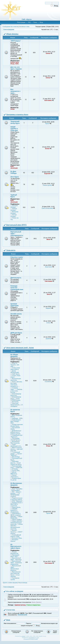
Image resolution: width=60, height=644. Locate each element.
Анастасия (48, 267)
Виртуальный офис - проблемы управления (16, 563)
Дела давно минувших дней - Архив (20, 348)
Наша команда (23, 583)
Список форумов (9, 30)
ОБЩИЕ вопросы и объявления (14, 510)
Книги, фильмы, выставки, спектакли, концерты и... (16, 384)
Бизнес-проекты (14, 531)
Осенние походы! (14, 206)
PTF (38, 638)
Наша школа (16, 507)
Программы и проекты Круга (17, 115)
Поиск (35, 22)
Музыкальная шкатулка (16, 379)
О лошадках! (17, 405)
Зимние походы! (14, 209)
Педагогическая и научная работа (16, 499)
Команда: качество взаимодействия (17, 288)
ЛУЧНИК (15, 469)
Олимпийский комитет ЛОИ (16, 536)
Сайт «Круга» (27, 19)
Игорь (13, 64)
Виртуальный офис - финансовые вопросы (16, 568)
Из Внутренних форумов (16, 484)
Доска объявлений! (15, 372)
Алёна (48, 323)
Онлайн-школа (16, 314)
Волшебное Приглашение (15, 442)
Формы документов (14, 553)
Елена (13, 62)
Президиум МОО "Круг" (15, 556)
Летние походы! (14, 216)
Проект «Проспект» (14, 476)
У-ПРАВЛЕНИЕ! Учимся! (15, 495)
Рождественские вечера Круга (17, 425)
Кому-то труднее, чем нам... (15, 365)
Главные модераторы (33, 605)
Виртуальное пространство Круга (15, 573)
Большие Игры (17, 538)
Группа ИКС (16, 471)
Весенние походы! (14, 212)
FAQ (29, 22)
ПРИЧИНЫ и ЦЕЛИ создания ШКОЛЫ (16, 515)
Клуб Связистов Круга (16, 464)
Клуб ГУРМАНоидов (15, 399)
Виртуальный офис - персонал (16, 559)
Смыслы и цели (17, 257)
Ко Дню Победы (14, 172)
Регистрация (21, 22)
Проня (47, 124)
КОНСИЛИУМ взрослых (16, 395)
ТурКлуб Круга (14, 196)
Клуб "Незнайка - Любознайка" (16, 490)
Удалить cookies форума (10, 583)
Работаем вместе (14, 462)
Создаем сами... (14, 389)
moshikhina (48, 382)
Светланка (48, 100)
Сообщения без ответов (10, 27)
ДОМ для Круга (16, 333)
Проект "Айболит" (16, 454)
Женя (48, 239)
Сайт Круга (16, 374)
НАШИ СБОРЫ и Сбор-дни (14, 129)
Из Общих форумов (14, 356)
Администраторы (20, 605)
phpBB (23, 636)
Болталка (15, 402)
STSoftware (32, 638)
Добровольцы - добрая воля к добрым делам (16, 432)
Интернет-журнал (15, 540)
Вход (41, 22)
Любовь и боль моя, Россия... (16, 391)
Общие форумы (12, 34)
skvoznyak (14, 168)
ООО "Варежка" (17, 501)
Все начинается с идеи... (15, 91)
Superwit (47, 174)
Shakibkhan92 (22, 615)
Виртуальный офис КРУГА (16, 225)
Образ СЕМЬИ (17, 520)
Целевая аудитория (15, 305)
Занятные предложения (15, 404)
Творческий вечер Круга (15, 122)
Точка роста (11, 250)
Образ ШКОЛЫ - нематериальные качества (17, 523)
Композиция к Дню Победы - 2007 (16, 421)
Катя (17, 62)
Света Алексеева (47, 208)
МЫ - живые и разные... (16, 493)
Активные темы (24, 27)
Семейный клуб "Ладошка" (16, 436)
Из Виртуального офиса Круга (16, 546)
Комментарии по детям (16, 479)
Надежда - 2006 (17, 418)
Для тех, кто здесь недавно (16, 68)
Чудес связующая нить (16, 445)
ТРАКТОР (19, 468)
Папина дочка (47, 185)
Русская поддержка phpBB (31, 639)
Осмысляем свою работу (15, 369)
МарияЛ (48, 308)
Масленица (16, 457)
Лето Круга (15, 177)
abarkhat (48, 339)
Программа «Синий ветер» (15, 439)
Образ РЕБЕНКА (16, 517)
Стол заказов (15, 576)
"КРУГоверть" (16, 41)
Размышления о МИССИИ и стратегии (17, 504)
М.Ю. (17, 64)
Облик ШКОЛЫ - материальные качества (17, 526)
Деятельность (16, 278)
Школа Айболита (14, 473)
